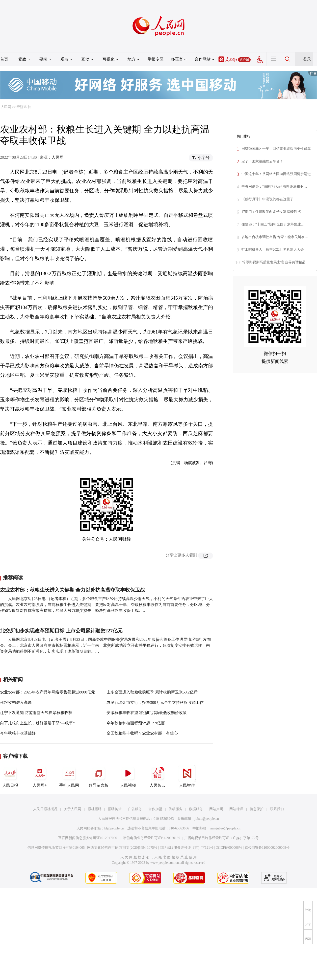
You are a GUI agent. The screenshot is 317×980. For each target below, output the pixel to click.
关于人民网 (73, 809)
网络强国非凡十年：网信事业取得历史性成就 (276, 149)
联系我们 (277, 809)
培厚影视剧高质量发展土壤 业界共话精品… (276, 262)
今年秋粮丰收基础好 (18, 733)
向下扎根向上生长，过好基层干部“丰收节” (37, 723)
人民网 (6, 107)
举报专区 (156, 59)
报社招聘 (95, 809)
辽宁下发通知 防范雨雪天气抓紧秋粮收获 (36, 713)
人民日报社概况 (45, 809)
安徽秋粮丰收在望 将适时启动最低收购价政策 (147, 713)
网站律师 (236, 809)
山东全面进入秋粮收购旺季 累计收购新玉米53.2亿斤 (152, 692)
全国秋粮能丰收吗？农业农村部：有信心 (142, 733)
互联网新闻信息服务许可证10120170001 (89, 838)
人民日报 (10, 776)
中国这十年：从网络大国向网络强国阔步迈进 (276, 174)
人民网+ (40, 776)
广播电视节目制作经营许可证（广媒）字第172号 (222, 838)
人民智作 (187, 776)
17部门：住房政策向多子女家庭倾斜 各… (273, 212)
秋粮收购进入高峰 (16, 702)
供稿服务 (176, 809)
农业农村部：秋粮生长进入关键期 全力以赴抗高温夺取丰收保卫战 (72, 590)
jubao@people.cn (207, 819)
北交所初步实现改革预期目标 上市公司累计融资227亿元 (61, 631)
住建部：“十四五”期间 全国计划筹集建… (273, 224)
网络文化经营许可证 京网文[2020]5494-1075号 (122, 848)
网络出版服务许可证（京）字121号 (187, 848)
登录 (307, 59)
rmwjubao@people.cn (225, 828)
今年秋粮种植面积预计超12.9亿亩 (136, 723)
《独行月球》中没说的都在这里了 (267, 199)
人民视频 (128, 776)
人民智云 (158, 776)
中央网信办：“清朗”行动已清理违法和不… (274, 187)
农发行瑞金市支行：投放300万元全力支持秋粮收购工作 (155, 702)
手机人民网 (69, 776)
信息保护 (257, 809)
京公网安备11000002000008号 (267, 848)
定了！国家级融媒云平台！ (262, 161)
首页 (4, 59)
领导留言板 (99, 776)
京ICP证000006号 (229, 848)
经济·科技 (24, 107)
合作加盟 (155, 809)
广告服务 (135, 809)
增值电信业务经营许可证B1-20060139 (152, 838)
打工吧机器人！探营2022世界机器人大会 (273, 250)
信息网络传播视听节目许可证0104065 (56, 848)
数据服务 (196, 809)
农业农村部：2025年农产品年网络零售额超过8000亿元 (48, 692)
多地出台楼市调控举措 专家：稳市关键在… (275, 237)
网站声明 (216, 809)
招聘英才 (115, 809)
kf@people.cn (114, 828)
